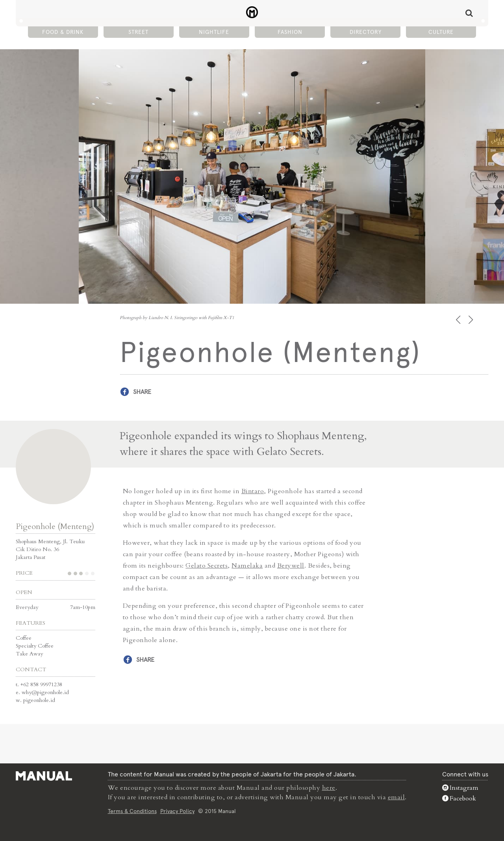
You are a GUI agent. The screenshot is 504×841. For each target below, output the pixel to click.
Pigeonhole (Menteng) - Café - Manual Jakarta (252, 12)
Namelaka (247, 566)
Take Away (29, 654)
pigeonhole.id (39, 700)
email (397, 797)
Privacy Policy (177, 811)
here (329, 788)
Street (138, 32)
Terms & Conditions (132, 811)
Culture (441, 32)
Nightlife (214, 32)
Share (142, 392)
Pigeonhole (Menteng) (55, 526)
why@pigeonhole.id (45, 692)
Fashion (290, 32)
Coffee (24, 638)
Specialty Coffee (35, 646)
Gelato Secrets (207, 566)
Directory (366, 32)
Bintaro (253, 491)
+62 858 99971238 (41, 684)
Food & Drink (63, 32)
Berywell (291, 566)
